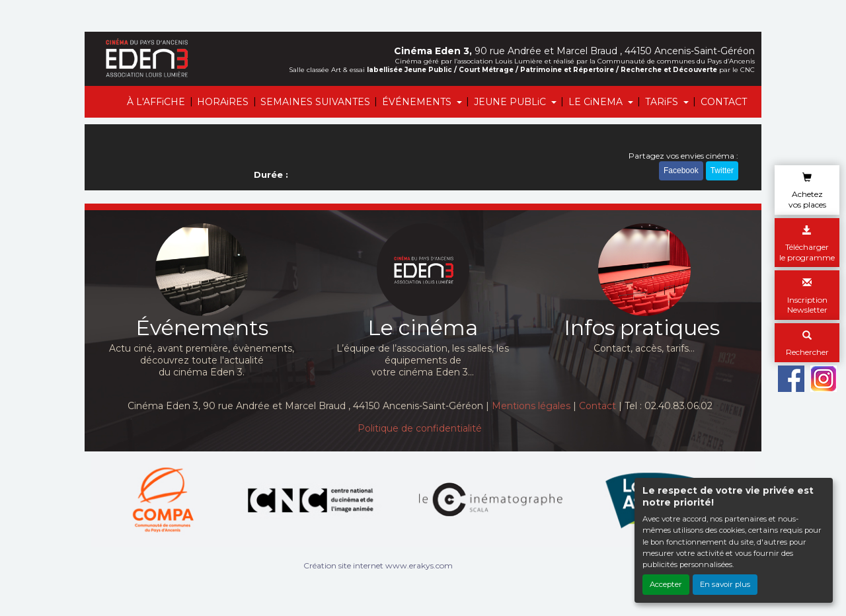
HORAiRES (223, 102)
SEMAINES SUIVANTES (315, 102)
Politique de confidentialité (420, 428)
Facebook (681, 171)
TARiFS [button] (663, 102)
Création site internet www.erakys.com (378, 565)
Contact (597, 406)
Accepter (666, 584)
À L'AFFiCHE (156, 102)
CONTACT (724, 102)
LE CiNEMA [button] (597, 102)
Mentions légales (531, 406)
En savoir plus (725, 584)
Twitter (722, 171)
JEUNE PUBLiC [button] (511, 102)
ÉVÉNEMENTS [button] (418, 102)
